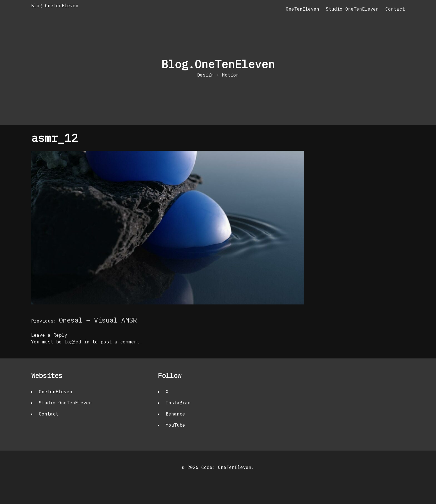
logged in (77, 342)
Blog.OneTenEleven (55, 6)
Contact (395, 9)
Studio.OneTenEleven (352, 9)
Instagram (178, 403)
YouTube (175, 425)
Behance (175, 414)
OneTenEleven (303, 9)
